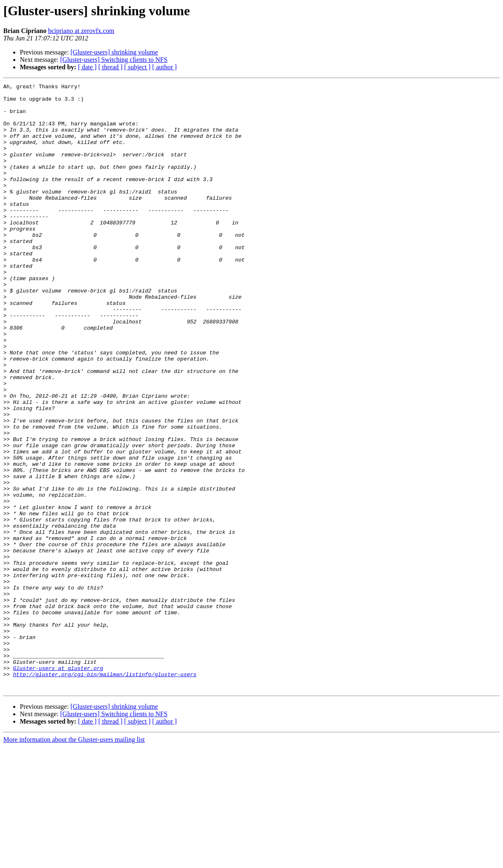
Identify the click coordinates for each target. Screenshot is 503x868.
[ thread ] (110, 67)
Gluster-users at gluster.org (58, 785)
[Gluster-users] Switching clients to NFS (114, 60)
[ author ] (165, 67)
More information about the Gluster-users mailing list (74, 861)
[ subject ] (137, 67)
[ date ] (87, 67)
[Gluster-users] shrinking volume (114, 52)
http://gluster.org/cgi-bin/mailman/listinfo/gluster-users (105, 793)
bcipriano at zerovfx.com (81, 31)
